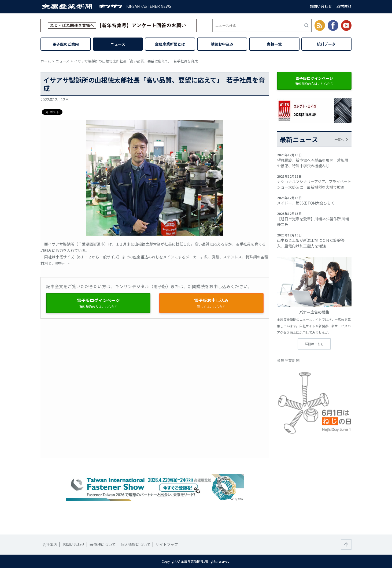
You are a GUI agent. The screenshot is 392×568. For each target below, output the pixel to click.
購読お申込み (222, 44)
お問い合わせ (321, 6)
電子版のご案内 (66, 44)
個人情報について (136, 544)
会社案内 (50, 544)
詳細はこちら (314, 344)
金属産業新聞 (288, 360)
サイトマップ (167, 544)
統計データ (326, 44)
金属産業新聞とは (170, 44)
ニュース (118, 44)
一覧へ (339, 139)
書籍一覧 (274, 44)
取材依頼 (344, 6)
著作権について (103, 544)
